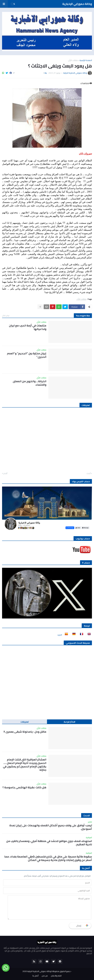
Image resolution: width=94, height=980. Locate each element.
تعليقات (25, 722)
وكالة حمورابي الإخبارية (77, 4)
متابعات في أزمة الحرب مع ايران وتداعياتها (28, 327)
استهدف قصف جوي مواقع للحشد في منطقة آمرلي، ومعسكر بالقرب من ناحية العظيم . (49, 843)
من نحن (45, 976)
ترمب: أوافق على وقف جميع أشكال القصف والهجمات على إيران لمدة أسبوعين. (51, 827)
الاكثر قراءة (70, 722)
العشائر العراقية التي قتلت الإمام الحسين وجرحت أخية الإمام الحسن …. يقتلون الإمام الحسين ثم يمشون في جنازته (25, 765)
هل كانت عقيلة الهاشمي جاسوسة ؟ (24, 787)
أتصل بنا (35, 976)
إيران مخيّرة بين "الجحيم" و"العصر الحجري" (27, 355)
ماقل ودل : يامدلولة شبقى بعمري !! (25, 732)
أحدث (89, 474)
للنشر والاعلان (56, 976)
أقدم (5, 474)
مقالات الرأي (73, 60)
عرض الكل (6, 315)
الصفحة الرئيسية (86, 60)
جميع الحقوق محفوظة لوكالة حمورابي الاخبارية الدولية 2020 (46, 971)
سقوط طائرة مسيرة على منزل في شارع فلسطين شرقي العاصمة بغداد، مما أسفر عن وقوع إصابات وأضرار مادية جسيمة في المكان (48, 858)
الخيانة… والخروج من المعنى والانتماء (30, 383)
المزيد (60, 635)
